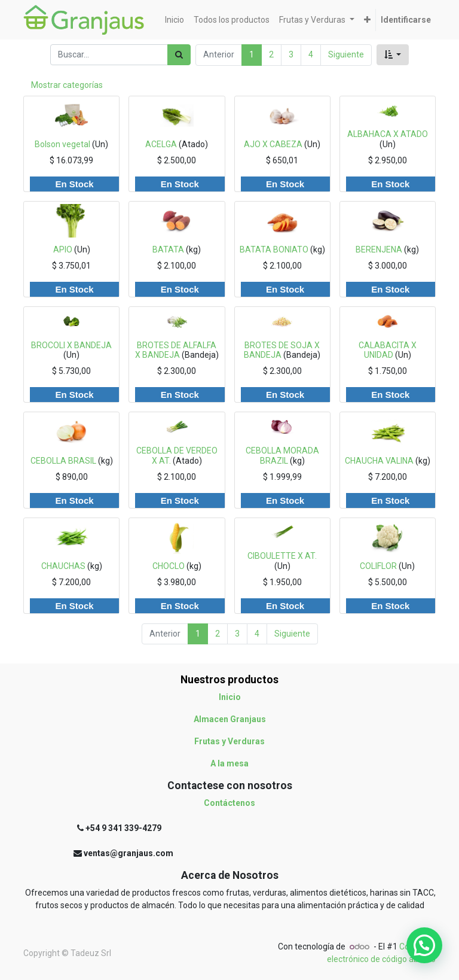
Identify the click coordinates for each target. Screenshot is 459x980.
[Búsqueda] (179, 55)
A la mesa (229, 763)
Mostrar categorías (67, 85)
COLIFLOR (378, 566)
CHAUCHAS (63, 566)
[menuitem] (175, 20)
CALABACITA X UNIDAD (388, 350)
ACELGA (161, 144)
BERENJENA (379, 249)
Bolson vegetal (62, 144)
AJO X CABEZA (273, 144)
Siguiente (346, 54)
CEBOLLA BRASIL (63, 461)
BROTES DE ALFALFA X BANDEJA (176, 350)
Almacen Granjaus (230, 719)
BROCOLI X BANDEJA (71, 345)
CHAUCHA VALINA (379, 461)
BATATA (168, 249)
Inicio (230, 697)
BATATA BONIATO (274, 249)
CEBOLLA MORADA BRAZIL (282, 456)
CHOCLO (169, 566)
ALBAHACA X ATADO (388, 134)
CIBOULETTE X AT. (282, 556)
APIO (63, 249)
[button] (367, 20)
